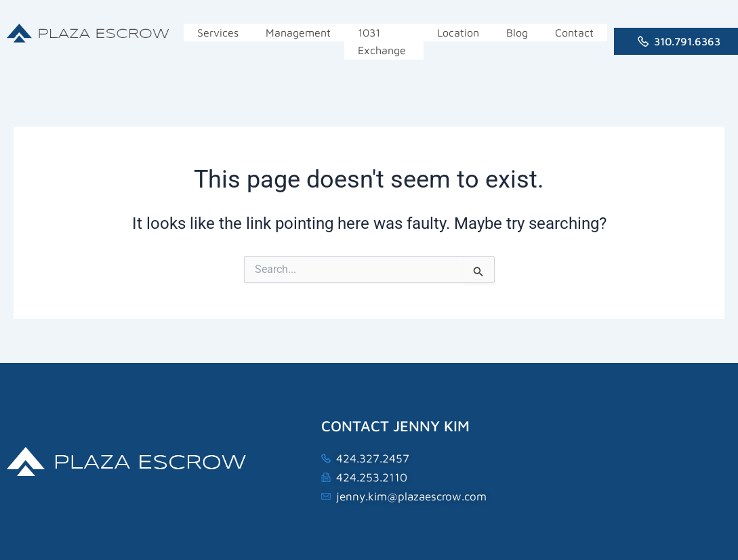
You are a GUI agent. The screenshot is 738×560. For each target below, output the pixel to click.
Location (458, 33)
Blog (517, 33)
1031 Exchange (382, 41)
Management (298, 33)
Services (218, 33)
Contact (574, 33)
